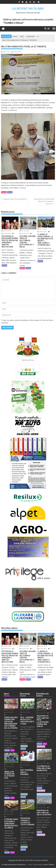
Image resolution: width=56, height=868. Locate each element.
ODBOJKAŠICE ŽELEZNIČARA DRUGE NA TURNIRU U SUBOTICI (44, 201)
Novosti (10, 192)
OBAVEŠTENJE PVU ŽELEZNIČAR (15, 199)
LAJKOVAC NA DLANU (28, 8)
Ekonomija (24, 746)
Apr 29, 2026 (9, 710)
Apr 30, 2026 (6, 231)
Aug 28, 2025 (25, 762)
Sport (12, 750)
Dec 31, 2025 (25, 710)
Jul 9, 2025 (24, 811)
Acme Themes (49, 864)
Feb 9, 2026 (41, 805)
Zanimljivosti (41, 746)
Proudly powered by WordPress (14, 864)
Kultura (4, 192)
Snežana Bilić (16, 52)
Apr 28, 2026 (9, 812)
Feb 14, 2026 (41, 761)
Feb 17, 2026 (41, 710)
